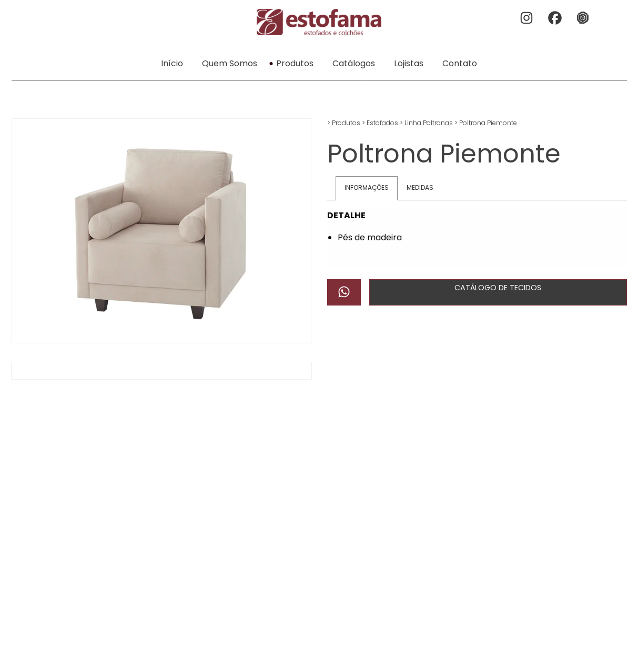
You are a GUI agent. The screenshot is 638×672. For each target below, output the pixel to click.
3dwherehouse (584, 19)
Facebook (556, 19)
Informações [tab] (367, 187)
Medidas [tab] (420, 187)
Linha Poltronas (429, 123)
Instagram (528, 19)
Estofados (382, 123)
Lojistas (409, 63)
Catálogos (354, 63)
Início (172, 63)
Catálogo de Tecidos (498, 288)
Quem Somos (230, 63)
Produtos (295, 63)
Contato (460, 63)
